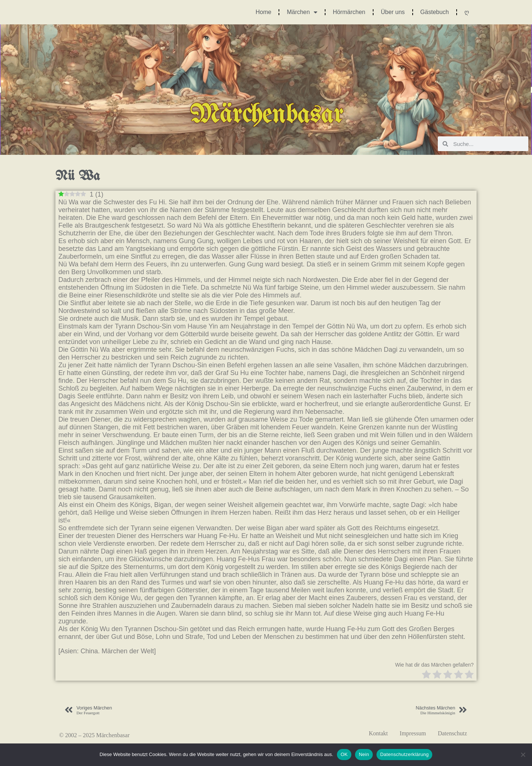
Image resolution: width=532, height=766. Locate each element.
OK (344, 754)
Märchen (302, 12)
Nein (364, 754)
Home (264, 12)
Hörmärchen (349, 12)
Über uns (393, 12)
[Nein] (523, 755)
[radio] (426, 675)
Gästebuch (435, 12)
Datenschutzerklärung (404, 754)
